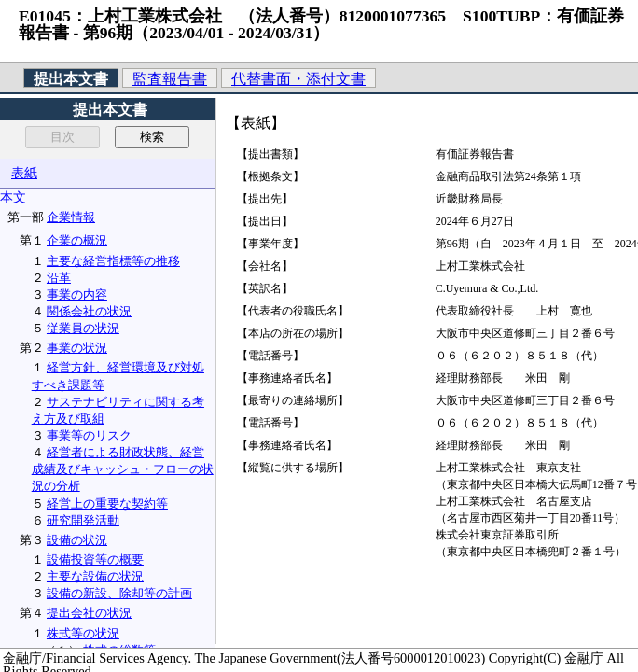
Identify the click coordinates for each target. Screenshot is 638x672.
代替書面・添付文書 (298, 79)
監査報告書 (170, 79)
